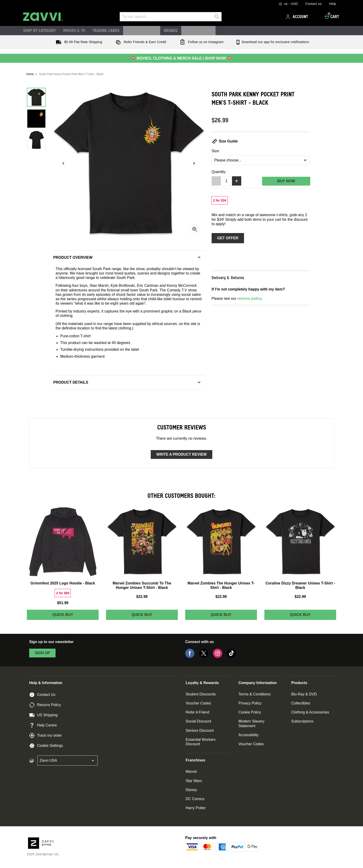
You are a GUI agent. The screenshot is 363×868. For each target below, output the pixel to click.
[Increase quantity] (237, 181)
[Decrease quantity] (216, 181)
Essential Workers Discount (201, 742)
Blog (207, 30)
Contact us (314, 4)
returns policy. (250, 298)
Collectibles (301, 703)
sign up (42, 653)
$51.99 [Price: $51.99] (63, 603)
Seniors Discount (200, 731)
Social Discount (198, 721)
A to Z (190, 30)
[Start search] (217, 17)
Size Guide (225, 141)
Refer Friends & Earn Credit (140, 42)
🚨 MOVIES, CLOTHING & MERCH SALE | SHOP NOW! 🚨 (181, 58)
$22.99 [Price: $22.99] (142, 597)
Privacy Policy (250, 703)
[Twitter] (204, 657)
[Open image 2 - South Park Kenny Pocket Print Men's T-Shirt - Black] (36, 119)
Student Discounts (201, 694)
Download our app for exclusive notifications (272, 42)
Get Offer (228, 238)
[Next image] (194, 163)
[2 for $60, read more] (63, 593)
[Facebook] (190, 657)
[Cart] (333, 17)
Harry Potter (196, 808)
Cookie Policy (250, 712)
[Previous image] (63, 163)
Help (333, 4)
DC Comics (195, 799)
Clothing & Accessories (310, 712)
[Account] (297, 17)
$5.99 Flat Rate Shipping (78, 42)
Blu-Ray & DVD (304, 694)
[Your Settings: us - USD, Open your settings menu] (288, 4)
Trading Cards (106, 30)
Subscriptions (302, 721)
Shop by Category (39, 30)
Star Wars (194, 781)
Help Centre (43, 725)
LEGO (152, 30)
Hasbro (134, 30)
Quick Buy (74, 616)
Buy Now (286, 181)
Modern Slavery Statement (251, 723)
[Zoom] (195, 229)
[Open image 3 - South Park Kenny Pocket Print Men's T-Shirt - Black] (36, 140)
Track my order (45, 735)
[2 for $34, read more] (220, 200)
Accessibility (249, 735)
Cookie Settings (46, 746)
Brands (171, 30)
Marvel (191, 772)
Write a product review (181, 454)
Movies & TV (74, 30)
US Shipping (43, 715)
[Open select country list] (67, 761)
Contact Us (42, 695)
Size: (216, 151)
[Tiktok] (232, 657)
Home (30, 74)
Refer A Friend (197, 712)
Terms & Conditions (255, 694)
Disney (191, 790)
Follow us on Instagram (201, 42)
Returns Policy (45, 705)
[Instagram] (218, 657)
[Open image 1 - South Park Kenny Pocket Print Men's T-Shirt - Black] (36, 97)
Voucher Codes (198, 703)
